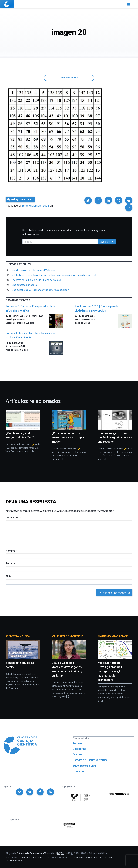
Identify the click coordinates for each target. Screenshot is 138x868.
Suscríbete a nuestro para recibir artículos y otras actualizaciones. (64, 232)
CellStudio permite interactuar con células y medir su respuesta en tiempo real (53, 275)
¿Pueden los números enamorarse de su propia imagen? (68, 437)
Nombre (11, 551)
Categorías (79, 749)
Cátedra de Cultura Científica (90, 760)
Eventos (78, 754)
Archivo (77, 743)
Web (8, 577)
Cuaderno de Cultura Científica (31, 858)
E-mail (10, 564)
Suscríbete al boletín (85, 766)
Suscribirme (107, 242)
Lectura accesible (69, 78)
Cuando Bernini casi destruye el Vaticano (33, 270)
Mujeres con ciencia (68, 636)
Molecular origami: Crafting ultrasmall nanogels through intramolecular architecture (110, 671)
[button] (88, 200)
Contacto (78, 771)
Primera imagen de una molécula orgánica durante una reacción (115, 437)
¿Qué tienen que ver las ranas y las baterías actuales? (40, 290)
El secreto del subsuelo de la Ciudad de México (36, 280)
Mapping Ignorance (113, 636)
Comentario (13, 518)
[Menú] (129, 4)
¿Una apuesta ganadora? (24, 285)
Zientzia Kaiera (18, 636)
